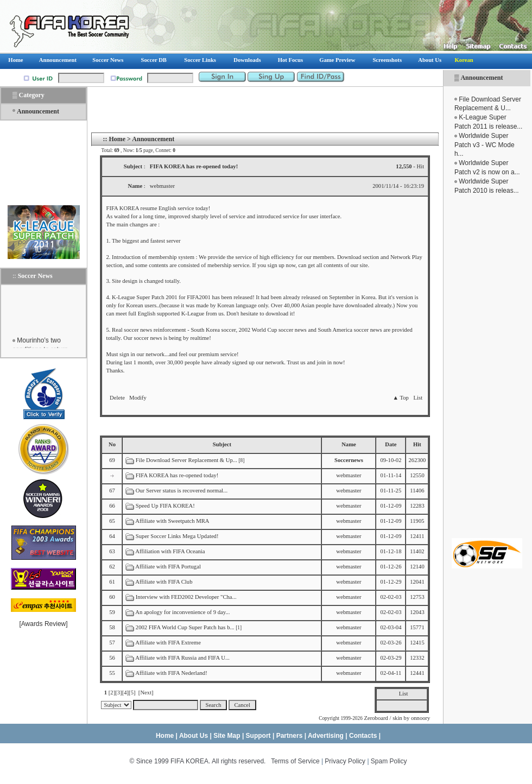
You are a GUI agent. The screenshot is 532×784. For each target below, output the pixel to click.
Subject (222, 444)
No (112, 444)
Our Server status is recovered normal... (182, 491)
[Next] (146, 693)
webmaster (349, 475)
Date (391, 444)
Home (117, 139)
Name (349, 444)
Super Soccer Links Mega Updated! (177, 536)
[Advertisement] (487, 366)
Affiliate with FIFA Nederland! (171, 673)
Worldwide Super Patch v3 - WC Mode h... (484, 145)
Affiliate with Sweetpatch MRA (172, 521)
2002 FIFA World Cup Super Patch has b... (185, 627)
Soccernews (349, 460)
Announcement (482, 78)
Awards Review (43, 624)
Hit (417, 444)
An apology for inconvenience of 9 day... (182, 612)
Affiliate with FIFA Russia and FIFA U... (182, 658)
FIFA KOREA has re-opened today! (177, 475)
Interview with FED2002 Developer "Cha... (186, 597)
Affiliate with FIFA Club (164, 582)
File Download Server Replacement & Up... (186, 460)
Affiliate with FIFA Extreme (168, 643)
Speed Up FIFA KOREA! (165, 506)
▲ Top (400, 398)
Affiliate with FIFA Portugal (168, 567)
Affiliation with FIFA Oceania (170, 551)
